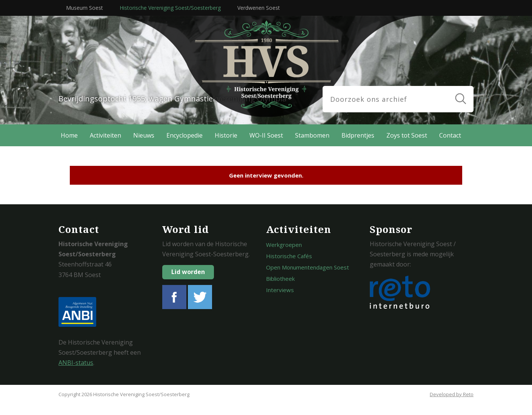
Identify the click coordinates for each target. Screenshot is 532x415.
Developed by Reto (452, 394)
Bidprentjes (358, 135)
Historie (226, 135)
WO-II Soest (266, 135)
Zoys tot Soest (407, 135)
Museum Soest (85, 8)
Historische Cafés (289, 256)
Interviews (280, 290)
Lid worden (188, 272)
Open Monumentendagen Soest (308, 267)
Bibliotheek (280, 279)
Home (69, 135)
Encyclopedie (185, 135)
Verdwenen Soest (259, 8)
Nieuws (144, 135)
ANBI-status (76, 363)
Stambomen (312, 135)
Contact (450, 135)
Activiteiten (105, 135)
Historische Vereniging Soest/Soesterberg (170, 8)
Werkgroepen (284, 245)
